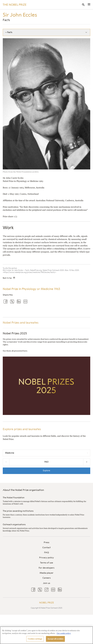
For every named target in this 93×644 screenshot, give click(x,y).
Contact (46, 547)
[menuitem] (46, 543)
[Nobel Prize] (15, 5)
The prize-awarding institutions (18, 511)
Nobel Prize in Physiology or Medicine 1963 (31, 289)
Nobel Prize (47, 603)
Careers (47, 578)
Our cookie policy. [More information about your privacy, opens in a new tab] (64, 633)
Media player (46, 573)
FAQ (46, 552)
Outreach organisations (14, 525)
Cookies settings (35, 639)
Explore (46, 471)
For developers (46, 568)
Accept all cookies (55, 639)
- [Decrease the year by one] (6, 462)
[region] (46, 635)
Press (46, 542)
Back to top (7, 278)
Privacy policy (46, 558)
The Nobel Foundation (14, 498)
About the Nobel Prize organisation (23, 490)
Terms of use (46, 563)
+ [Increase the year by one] (87, 462)
